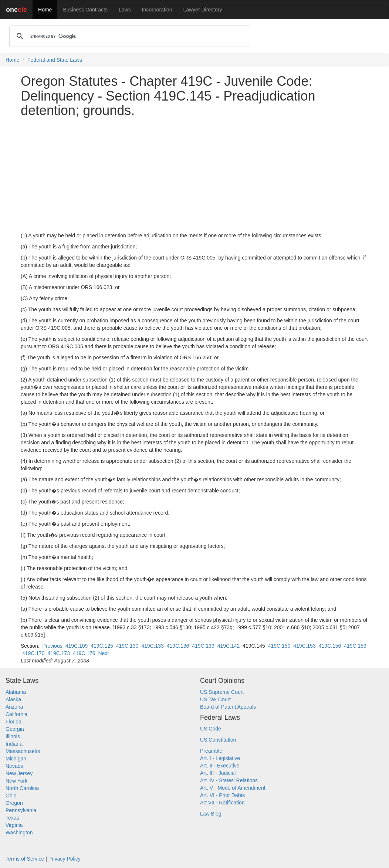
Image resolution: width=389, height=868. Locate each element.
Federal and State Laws (55, 60)
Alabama (16, 692)
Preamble (211, 751)
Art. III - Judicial (218, 773)
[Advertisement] (194, 175)
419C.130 (127, 646)
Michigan (16, 759)
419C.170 (33, 653)
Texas (12, 818)
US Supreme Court (222, 692)
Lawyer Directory (202, 10)
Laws (125, 10)
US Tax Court (215, 699)
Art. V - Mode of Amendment (233, 788)
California (16, 714)
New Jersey (19, 773)
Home (45, 10)
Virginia (14, 825)
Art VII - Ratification (222, 803)
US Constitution (218, 740)
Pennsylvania (21, 810)
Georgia (15, 729)
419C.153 (305, 646)
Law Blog (211, 814)
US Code (211, 729)
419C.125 (102, 646)
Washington (19, 833)
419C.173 (59, 653)
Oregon (14, 803)
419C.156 (330, 646)
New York (16, 781)
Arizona (14, 707)
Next (103, 653)
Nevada (14, 766)
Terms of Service (25, 859)
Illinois (13, 736)
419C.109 (77, 646)
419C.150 (279, 646)
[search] (129, 36)
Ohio (11, 796)
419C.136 (178, 646)
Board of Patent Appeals (228, 707)
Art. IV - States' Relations (229, 780)
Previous (52, 646)
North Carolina (22, 788)
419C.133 (153, 646)
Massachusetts (23, 751)
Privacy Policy (65, 859)
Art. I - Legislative (220, 758)
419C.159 (355, 646)
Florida (13, 722)
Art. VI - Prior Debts (222, 795)
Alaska (13, 699)
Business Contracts (85, 10)
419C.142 (229, 646)
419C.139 (203, 646)
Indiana (14, 744)
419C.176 (84, 653)
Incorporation (157, 10)
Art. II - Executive (220, 766)
